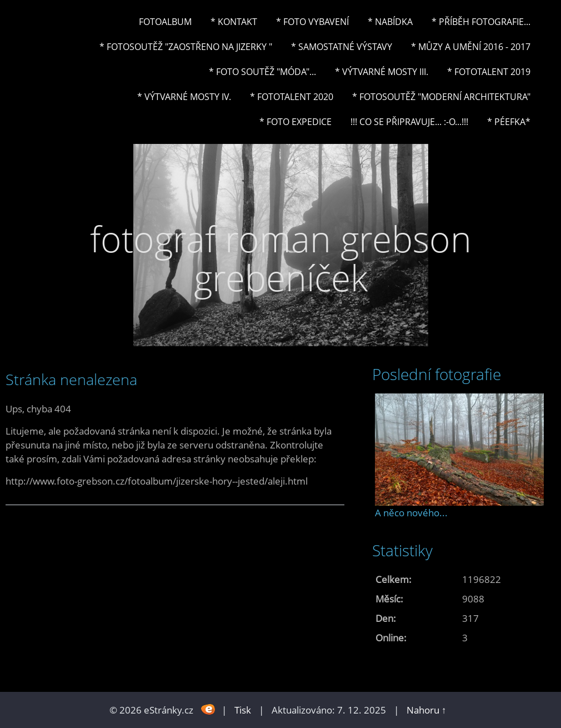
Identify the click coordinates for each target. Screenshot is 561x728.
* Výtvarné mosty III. (382, 72)
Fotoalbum (165, 22)
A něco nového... (411, 513)
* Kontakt (234, 22)
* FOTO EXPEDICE (295, 122)
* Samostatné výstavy (342, 47)
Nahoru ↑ (427, 710)
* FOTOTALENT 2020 (292, 97)
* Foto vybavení (312, 22)
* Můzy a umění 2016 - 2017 (471, 47)
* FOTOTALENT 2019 (489, 72)
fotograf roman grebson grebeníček (281, 258)
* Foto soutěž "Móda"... (262, 72)
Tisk (243, 710)
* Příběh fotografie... (481, 22)
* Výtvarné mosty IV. (184, 97)
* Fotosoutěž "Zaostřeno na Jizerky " (186, 47)
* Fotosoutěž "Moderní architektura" (441, 97)
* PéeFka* (509, 122)
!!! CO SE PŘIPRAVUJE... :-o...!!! (409, 122)
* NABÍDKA (390, 22)
